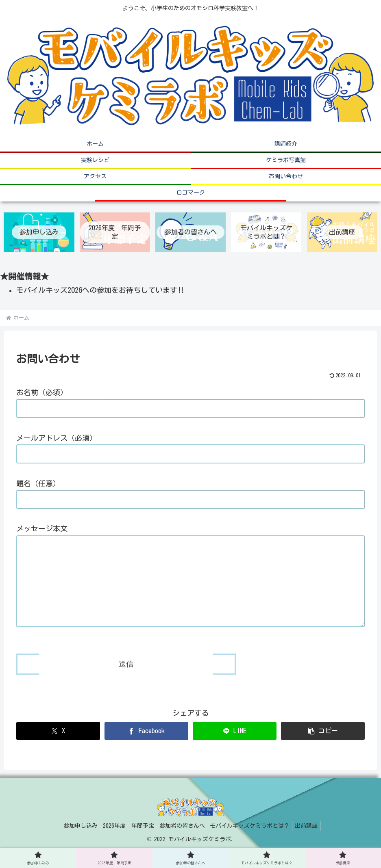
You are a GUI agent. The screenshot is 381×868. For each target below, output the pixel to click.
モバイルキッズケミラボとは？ (253, 843)
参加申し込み (74, 843)
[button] (323, 748)
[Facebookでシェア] (146, 748)
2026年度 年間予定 (125, 843)
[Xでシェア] (58, 748)
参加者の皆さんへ (182, 843)
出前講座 (313, 843)
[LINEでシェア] (235, 748)
